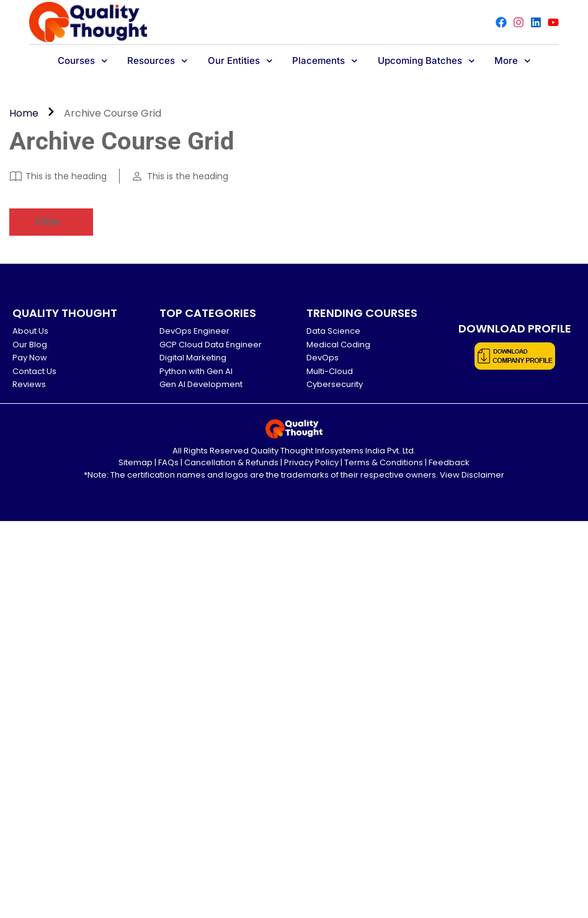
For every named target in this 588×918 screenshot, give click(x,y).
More (513, 61)
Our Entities (240, 61)
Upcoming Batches (426, 61)
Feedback (449, 462)
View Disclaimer (472, 475)
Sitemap (136, 462)
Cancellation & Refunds (231, 462)
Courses (83, 61)
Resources (158, 61)
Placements (325, 61)
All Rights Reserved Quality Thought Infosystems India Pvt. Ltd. (294, 451)
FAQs (168, 462)
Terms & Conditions (384, 462)
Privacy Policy (311, 462)
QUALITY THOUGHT (65, 313)
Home (24, 113)
